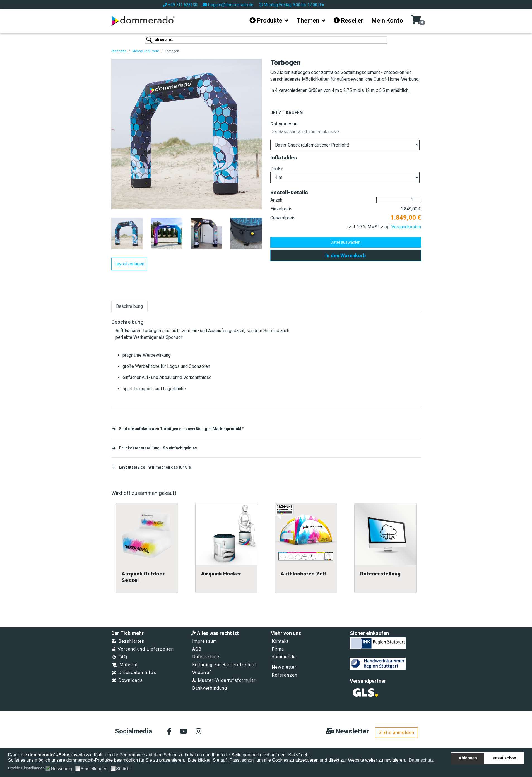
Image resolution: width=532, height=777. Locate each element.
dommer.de (284, 658)
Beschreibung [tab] (129, 306)
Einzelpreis (281, 209)
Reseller (348, 21)
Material (125, 665)
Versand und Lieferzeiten (143, 649)
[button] (437, 761)
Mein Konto (387, 21)
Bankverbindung (210, 688)
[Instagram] (198, 732)
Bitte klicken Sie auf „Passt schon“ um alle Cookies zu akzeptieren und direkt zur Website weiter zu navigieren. (298, 760)
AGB (197, 649)
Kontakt (280, 641)
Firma (278, 649)
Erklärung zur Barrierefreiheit (224, 665)
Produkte (266, 21)
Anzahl (277, 200)
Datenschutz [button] (421, 760)
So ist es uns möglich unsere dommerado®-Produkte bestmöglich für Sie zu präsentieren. (97, 760)
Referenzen (285, 675)
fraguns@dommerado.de (231, 5)
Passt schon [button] (505, 758)
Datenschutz (206, 657)
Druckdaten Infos (134, 672)
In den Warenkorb (346, 256)
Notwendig (61, 769)
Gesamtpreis (283, 218)
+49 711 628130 (183, 5)
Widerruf (202, 672)
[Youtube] (183, 732)
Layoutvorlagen (129, 264)
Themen (308, 21)
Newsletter (284, 667)
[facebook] (169, 732)
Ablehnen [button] (468, 758)
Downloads (127, 680)
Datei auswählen (346, 242)
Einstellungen (94, 769)
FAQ (120, 657)
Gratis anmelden (396, 732)
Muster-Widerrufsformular (224, 680)
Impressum (205, 641)
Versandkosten (406, 227)
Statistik (124, 769)
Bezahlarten (128, 641)
